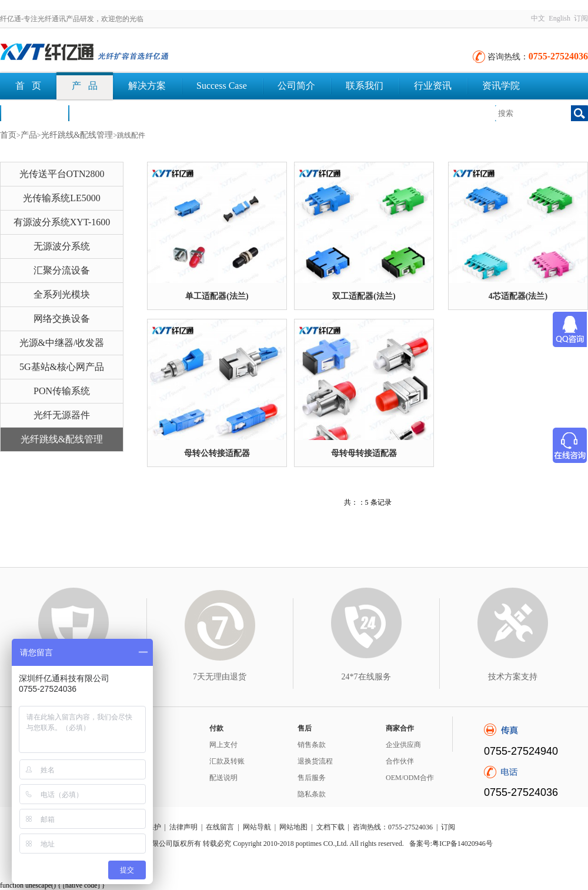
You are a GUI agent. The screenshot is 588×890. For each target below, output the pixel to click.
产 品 (85, 86)
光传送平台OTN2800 (62, 174)
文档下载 (102, 113)
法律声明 (183, 827)
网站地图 (293, 827)
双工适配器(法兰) (364, 296)
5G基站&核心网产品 (62, 367)
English (559, 18)
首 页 (28, 86)
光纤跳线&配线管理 (77, 135)
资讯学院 (501, 86)
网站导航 (257, 827)
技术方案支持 (513, 677)
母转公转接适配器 (217, 453)
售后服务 (312, 778)
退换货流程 (315, 761)
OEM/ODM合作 (410, 778)
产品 (29, 135)
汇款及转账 (227, 761)
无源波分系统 (62, 246)
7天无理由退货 (220, 677)
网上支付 (223, 745)
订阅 (581, 18)
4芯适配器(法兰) (518, 296)
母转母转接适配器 (364, 453)
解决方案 (147, 86)
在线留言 (220, 827)
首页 (8, 135)
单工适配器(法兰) (217, 296)
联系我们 (365, 86)
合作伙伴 (400, 761)
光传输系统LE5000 (62, 198)
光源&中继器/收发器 (62, 343)
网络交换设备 (62, 319)
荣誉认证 (34, 113)
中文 (538, 18)
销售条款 (312, 745)
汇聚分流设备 (62, 270)
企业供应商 (403, 745)
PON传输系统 (62, 391)
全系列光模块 (62, 294)
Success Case (222, 86)
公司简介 (296, 86)
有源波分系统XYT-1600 (62, 222)
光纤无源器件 (62, 415)
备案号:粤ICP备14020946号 (451, 844)
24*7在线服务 (366, 677)
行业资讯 (433, 86)
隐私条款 (312, 794)
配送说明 (223, 778)
